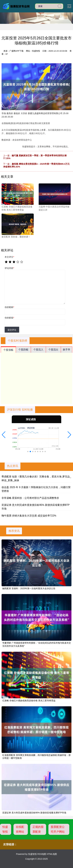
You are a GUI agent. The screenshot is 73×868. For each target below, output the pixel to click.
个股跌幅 (23, 350)
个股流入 (38, 350)
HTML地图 (52, 854)
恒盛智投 (5, 829)
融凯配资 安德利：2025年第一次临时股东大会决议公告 (29, 588)
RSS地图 (42, 854)
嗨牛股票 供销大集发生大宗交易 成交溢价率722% (29, 516)
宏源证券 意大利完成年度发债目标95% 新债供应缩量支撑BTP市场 (34, 813)
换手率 (67, 350)
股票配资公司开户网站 (58, 829)
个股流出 (53, 350)
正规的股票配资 (38, 829)
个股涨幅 (8, 350)
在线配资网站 (20, 829)
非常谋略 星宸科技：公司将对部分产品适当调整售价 (30, 498)
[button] (4, 435)
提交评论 (12, 330)
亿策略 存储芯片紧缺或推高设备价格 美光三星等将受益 (29, 701)
